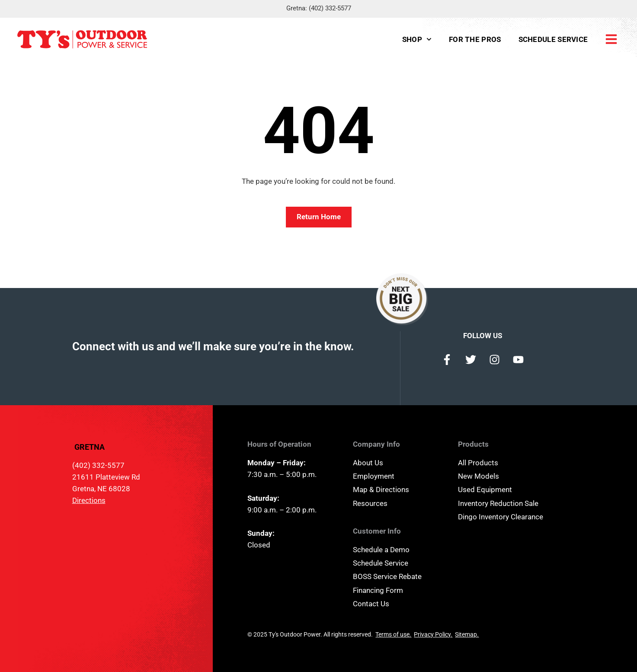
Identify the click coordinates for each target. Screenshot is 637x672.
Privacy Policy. (433, 634)
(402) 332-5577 (330, 8)
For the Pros (475, 39)
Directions (89, 500)
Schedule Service (553, 39)
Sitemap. (467, 634)
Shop (417, 39)
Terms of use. (393, 634)
